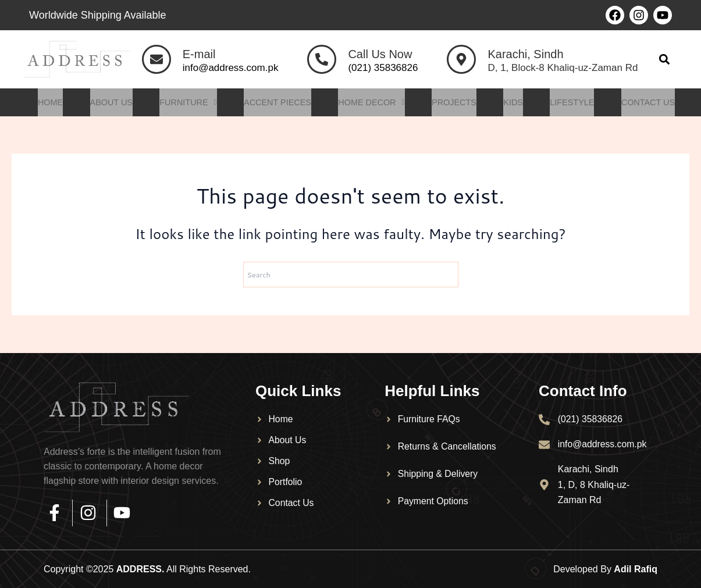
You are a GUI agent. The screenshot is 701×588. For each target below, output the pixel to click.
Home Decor (372, 103)
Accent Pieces (275, 103)
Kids (517, 103)
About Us (105, 103)
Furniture (184, 103)
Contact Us (655, 103)
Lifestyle (577, 103)
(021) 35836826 (383, 68)
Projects (457, 103)
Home (43, 103)
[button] (665, 60)
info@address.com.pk (231, 68)
